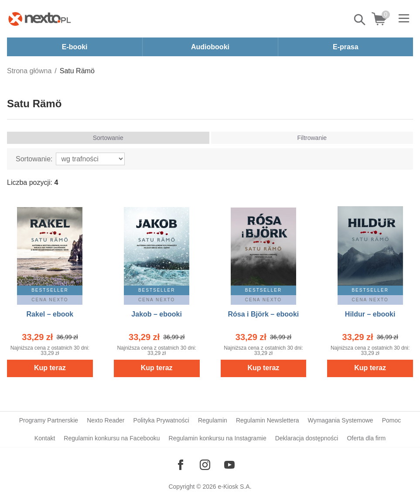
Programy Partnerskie (49, 420)
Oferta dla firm (366, 438)
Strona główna (29, 71)
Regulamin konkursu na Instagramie (218, 438)
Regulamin (213, 420)
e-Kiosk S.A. (235, 487)
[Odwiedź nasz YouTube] (229, 465)
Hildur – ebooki (370, 314)
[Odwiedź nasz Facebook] (181, 465)
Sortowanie (108, 138)
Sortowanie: (34, 159)
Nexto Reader (106, 420)
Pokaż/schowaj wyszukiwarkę (360, 20)
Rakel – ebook (50, 314)
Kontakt (45, 438)
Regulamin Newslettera (268, 420)
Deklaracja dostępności (307, 438)
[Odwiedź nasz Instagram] (205, 465)
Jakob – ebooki (157, 314)
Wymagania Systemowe (341, 420)
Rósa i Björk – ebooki (264, 314)
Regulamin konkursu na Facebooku (112, 438)
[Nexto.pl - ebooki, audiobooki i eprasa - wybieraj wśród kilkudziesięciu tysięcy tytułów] (40, 19)
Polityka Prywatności (161, 420)
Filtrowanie (312, 138)
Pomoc (392, 420)
